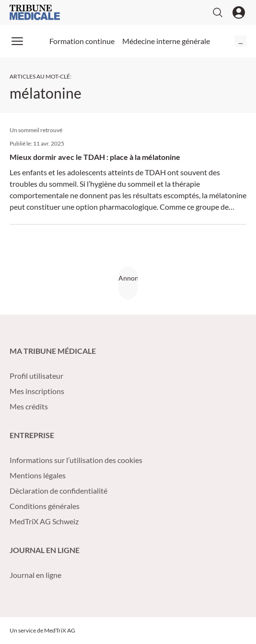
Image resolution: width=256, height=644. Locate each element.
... (240, 41)
